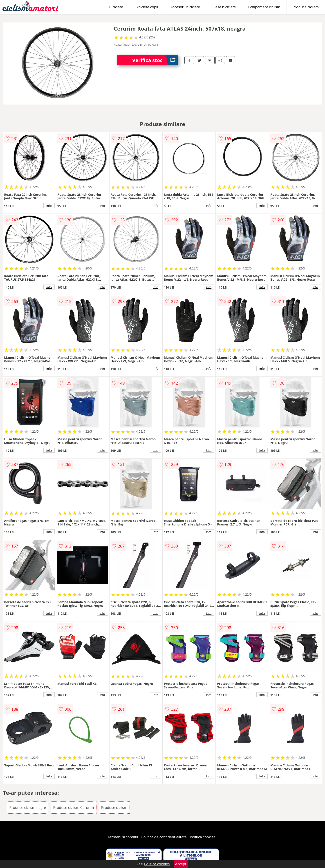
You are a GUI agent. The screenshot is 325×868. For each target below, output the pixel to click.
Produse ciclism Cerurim (74, 808)
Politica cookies (203, 837)
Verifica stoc (155, 60)
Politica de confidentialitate (164, 837)
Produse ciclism (306, 7)
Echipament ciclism (264, 7)
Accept (181, 864)
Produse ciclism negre (28, 808)
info (49, 206)
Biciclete (116, 7)
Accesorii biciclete (185, 7)
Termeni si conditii (123, 837)
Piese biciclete (224, 7)
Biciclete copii (147, 7)
